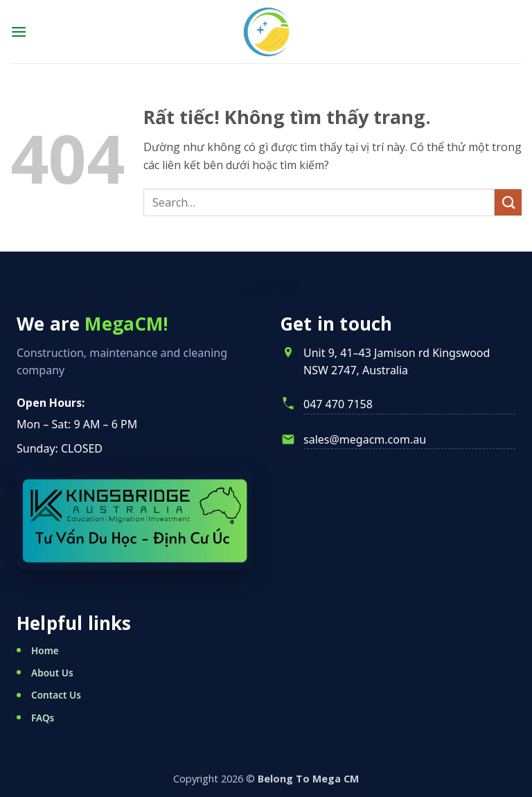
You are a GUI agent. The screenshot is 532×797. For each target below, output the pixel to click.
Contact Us (56, 695)
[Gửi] (508, 203)
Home (45, 650)
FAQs (43, 718)
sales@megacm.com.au (365, 439)
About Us (52, 673)
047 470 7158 (338, 404)
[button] (19, 32)
